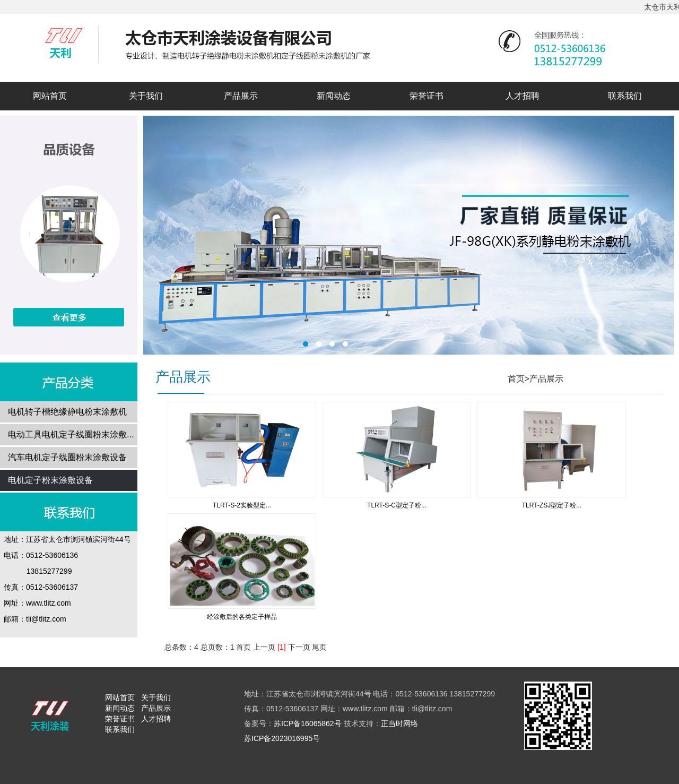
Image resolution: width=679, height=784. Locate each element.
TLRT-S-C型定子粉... (397, 505)
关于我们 (146, 96)
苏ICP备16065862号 (308, 723)
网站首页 (50, 96)
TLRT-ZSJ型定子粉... (552, 505)
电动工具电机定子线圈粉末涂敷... (71, 434)
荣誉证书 (426, 96)
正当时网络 (399, 723)
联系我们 (625, 96)
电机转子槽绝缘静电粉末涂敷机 (67, 412)
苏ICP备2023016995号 (282, 738)
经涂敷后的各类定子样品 (242, 617)
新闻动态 (334, 96)
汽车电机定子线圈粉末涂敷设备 (67, 457)
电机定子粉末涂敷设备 (50, 480)
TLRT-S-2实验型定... (242, 505)
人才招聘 (523, 96)
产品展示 (241, 96)
